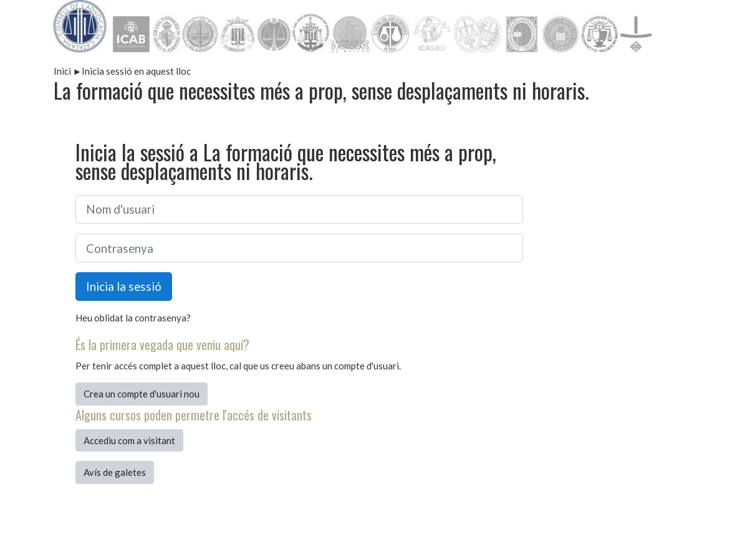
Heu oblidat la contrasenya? (133, 318)
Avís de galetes (115, 472)
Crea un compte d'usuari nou (142, 394)
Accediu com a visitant (129, 440)
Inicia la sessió (124, 286)
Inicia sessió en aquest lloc (136, 71)
